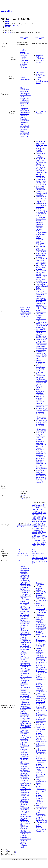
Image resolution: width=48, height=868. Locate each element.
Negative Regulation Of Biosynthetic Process (40, 797)
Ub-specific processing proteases (39, 315)
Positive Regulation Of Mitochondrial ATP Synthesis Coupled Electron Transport (26, 810)
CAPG (24, 525)
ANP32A (35, 504)
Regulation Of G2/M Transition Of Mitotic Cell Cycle (26, 698)
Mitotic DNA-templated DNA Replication (25, 692)
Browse (7, 21)
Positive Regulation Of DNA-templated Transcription (41, 828)
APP (39, 504)
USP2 (38, 544)
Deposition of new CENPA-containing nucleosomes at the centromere (42, 325)
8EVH (42, 560)
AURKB (19, 525)
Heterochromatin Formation (41, 112)
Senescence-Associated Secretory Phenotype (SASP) (41, 227)
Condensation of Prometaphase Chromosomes (25, 309)
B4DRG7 (19, 556)
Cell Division (25, 110)
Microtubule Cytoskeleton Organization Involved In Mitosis (24, 758)
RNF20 (44, 532)
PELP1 (45, 527)
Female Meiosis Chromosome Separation (25, 114)
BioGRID (8, 32)
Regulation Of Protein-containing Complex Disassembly (25, 749)
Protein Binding (25, 79)
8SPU (45, 561)
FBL (33, 515)
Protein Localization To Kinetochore (25, 591)
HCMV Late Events (40, 373)
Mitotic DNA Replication (25, 769)
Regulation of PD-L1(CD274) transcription (41, 481)
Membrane (24, 67)
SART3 (38, 534)
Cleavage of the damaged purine (41, 180)
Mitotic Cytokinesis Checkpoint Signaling (24, 828)
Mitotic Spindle (25, 763)
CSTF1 (37, 509)
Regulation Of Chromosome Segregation (25, 780)
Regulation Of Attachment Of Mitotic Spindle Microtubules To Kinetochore (26, 584)
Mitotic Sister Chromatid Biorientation (25, 734)
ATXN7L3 (44, 504)
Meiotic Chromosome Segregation (25, 107)
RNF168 (35, 532)
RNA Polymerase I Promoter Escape (42, 340)
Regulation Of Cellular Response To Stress (41, 673)
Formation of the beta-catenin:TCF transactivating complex (41, 199)
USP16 (34, 544)
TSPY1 (34, 539)
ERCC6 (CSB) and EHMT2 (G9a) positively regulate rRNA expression (42, 261)
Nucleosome (40, 55)
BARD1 (39, 506)
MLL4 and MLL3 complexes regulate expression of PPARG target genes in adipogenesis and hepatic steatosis (42, 414)
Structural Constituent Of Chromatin (40, 76)
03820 (19, 552)
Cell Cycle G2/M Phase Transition (26, 633)
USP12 (44, 542)
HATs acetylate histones (40, 244)
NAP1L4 (40, 523)
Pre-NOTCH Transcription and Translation (41, 193)
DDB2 (34, 511)
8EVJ (37, 561)
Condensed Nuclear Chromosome (25, 52)
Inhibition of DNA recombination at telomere (41, 383)
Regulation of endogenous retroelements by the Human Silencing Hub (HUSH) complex (41, 454)
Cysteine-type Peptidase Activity (41, 820)
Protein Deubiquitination (41, 749)
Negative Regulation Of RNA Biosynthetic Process (41, 766)
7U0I (42, 558)
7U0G (38, 558)
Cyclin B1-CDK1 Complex (26, 709)
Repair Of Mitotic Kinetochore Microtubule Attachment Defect (26, 741)
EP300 (40, 513)
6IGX (18, 560)
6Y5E (34, 558)
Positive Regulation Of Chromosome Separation (25, 127)
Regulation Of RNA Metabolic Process (41, 642)
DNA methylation (41, 283)
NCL (39, 525)
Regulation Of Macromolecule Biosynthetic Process (41, 703)
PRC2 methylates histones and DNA (41, 211)
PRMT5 (38, 528)
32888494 (24, 499)
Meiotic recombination (40, 366)
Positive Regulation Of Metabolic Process (41, 740)
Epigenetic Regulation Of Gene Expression (41, 597)
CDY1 (39, 508)
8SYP (34, 563)
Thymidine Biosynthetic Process (24, 846)
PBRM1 (40, 527)
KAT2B (39, 520)
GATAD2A (38, 515)
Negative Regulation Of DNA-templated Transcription (41, 760)
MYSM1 (43, 521)
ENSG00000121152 (23, 554)
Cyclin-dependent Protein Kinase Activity (26, 785)
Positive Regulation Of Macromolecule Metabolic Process (41, 696)
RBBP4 (39, 530)
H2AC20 (40, 38)
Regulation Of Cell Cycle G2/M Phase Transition (26, 723)
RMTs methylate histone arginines (41, 251)
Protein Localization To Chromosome (25, 687)
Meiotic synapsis (41, 186)
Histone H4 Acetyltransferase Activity (41, 724)
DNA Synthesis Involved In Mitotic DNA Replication (25, 774)
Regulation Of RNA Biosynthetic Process (41, 633)
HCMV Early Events (40, 370)
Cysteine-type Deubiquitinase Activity (40, 729)
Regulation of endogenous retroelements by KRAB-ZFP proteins (41, 436)
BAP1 (34, 506)
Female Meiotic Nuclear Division (26, 94)
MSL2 (38, 521)
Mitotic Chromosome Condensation (25, 90)
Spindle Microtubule (24, 629)
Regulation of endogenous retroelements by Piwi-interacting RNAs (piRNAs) (41, 474)
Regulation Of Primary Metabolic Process (41, 716)
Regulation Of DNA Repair (40, 646)
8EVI (34, 561)
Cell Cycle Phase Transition (26, 817)
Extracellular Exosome (40, 61)
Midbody (23, 842)
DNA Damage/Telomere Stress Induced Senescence (41, 234)
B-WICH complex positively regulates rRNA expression (41, 278)
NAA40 (34, 523)
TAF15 (39, 535)
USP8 (34, 547)
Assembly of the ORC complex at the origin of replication (41, 332)
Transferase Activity (39, 803)
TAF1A (44, 535)
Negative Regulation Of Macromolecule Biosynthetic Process (41, 774)
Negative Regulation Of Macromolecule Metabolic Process (41, 667)
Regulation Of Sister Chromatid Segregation (26, 704)
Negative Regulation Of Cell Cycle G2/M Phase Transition (26, 640)
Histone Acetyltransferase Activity (41, 781)
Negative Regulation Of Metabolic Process (41, 735)
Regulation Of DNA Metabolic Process (41, 754)
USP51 (39, 546)
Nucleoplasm (24, 60)
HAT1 (39, 518)
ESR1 (45, 513)
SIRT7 (43, 534)
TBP (29, 527)
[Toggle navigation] (2, 17)
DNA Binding (40, 72)
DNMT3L (39, 511)
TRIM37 (44, 537)
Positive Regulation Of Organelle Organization (25, 681)
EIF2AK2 (35, 513)
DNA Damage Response (40, 785)
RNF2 (40, 532)
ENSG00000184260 (38, 554)
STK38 (34, 535)
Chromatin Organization (40, 584)
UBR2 (44, 540)
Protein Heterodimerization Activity (42, 81)
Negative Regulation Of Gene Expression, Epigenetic (26, 838)
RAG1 (34, 530)
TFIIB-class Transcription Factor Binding (25, 822)
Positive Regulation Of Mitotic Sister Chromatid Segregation (25, 570)
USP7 (43, 546)
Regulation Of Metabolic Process (41, 708)
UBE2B (34, 540)
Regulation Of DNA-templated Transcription (41, 628)
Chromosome (25, 62)
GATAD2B (35, 516)
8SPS (41, 561)
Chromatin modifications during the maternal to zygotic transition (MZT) (42, 403)
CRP (33, 509)
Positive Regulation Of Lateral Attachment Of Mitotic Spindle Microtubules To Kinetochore (26, 661)
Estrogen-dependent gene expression (41, 362)
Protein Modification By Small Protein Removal (41, 791)
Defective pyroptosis (39, 387)
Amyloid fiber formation (40, 397)
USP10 (39, 542)
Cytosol (23, 66)
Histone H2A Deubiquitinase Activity (40, 745)
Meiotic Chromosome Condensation (25, 98)
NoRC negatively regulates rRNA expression (41, 267)
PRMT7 (44, 528)
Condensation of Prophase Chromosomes (41, 215)
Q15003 (25, 556)
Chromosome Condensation (25, 103)
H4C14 (34, 518)
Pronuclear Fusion (24, 654)
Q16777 (34, 556)
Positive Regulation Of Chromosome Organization (25, 714)
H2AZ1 (25, 527)
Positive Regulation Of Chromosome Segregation (25, 120)
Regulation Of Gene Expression (41, 720)
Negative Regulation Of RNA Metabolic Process (41, 679)
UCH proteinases (41, 312)
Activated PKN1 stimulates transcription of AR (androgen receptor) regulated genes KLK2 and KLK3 (42, 305)
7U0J (45, 558)
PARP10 (35, 527)
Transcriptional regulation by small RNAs (42, 286)
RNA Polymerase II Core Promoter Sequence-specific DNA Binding (26, 598)
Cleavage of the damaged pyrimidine (41, 155)
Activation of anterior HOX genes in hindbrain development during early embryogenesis (41, 294)
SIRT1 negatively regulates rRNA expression (41, 255)
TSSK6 (39, 539)
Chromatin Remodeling (24, 766)
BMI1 (43, 506)
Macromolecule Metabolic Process (41, 610)
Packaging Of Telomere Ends (40, 189)
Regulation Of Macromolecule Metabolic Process (41, 660)
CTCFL (42, 509)
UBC (43, 539)
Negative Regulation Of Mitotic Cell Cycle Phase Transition (25, 801)
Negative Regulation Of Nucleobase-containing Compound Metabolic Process (41, 687)
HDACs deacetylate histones (39, 240)
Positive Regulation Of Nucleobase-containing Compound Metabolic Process (41, 653)
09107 (34, 552)
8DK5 (34, 560)
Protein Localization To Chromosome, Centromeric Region (25, 623)
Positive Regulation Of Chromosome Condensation (25, 134)
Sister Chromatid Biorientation (26, 833)
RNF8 (34, 534)
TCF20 (39, 537)
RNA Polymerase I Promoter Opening (42, 337)
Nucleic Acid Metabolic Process (41, 806)
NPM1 (43, 525)
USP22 (43, 544)
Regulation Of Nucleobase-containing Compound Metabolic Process (41, 621)
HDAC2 (43, 518)
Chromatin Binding (24, 77)
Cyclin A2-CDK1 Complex (26, 728)
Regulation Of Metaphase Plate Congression (25, 577)
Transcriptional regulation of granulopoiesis (40, 377)
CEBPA (44, 508)
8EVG (38, 560)
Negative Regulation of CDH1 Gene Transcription (40, 392)
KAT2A (34, 520)
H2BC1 (42, 516)
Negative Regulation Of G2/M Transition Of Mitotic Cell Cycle (26, 648)
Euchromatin (24, 636)
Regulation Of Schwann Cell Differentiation (25, 794)
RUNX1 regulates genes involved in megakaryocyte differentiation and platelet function (41, 346)
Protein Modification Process (40, 605)
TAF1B (34, 537)
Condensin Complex (24, 56)
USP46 (34, 546)
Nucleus (23, 59)
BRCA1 (34, 508)
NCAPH (24, 38)
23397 (19, 549)
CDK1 (29, 525)
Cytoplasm (24, 64)
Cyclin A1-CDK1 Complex (26, 719)
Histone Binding (41, 592)
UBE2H (40, 540)
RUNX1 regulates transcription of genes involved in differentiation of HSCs (41, 355)
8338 (33, 549)
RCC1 (43, 530)
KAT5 (44, 520)
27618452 (24, 495)
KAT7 (34, 521)
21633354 (15, 26)
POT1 (34, 528)
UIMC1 (34, 542)
